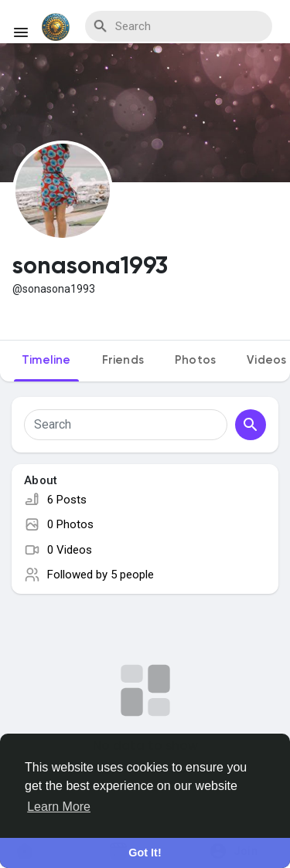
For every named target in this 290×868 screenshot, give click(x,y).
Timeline (46, 360)
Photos (195, 360)
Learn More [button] (59, 807)
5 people (132, 575)
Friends (123, 360)
